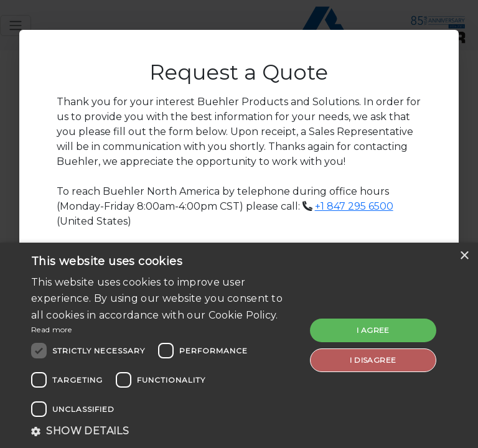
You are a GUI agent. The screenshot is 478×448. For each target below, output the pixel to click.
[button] (164, 431)
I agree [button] (373, 330)
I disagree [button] (373, 360)
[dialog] (239, 345)
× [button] (464, 256)
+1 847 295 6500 (354, 206)
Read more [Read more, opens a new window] (52, 329)
